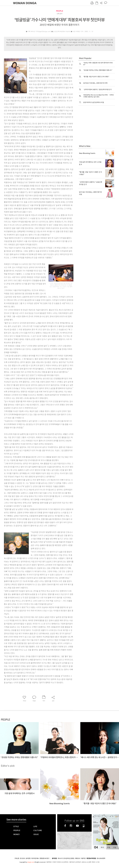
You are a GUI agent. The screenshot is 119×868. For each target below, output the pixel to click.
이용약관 (83, 858)
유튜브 (77, 826)
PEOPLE (60, 11)
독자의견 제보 (35, 858)
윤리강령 (28, 858)
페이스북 (65, 826)
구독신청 (17, 858)
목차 (102, 847)
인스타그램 (71, 826)
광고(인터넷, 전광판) (69, 858)
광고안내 (22, 858)
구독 (108, 847)
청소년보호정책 (101, 858)
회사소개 (60, 858)
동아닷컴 (54, 858)
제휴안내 (77, 858)
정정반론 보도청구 (44, 858)
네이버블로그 (84, 826)
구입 (115, 847)
